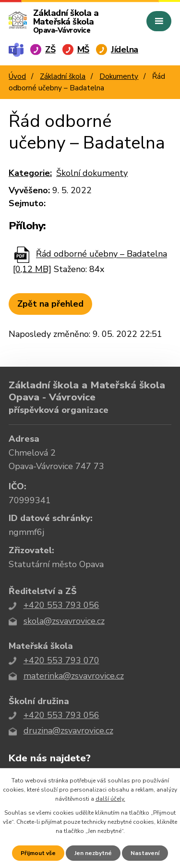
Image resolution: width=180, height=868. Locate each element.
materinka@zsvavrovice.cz (74, 676)
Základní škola (63, 76)
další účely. (110, 799)
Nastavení (145, 853)
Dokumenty (119, 76)
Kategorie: (30, 173)
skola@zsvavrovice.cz (64, 621)
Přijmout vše (38, 853)
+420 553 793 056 (61, 605)
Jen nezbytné (93, 853)
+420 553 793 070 (61, 660)
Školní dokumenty (92, 173)
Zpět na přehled (50, 304)
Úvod (17, 76)
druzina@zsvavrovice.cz (68, 731)
